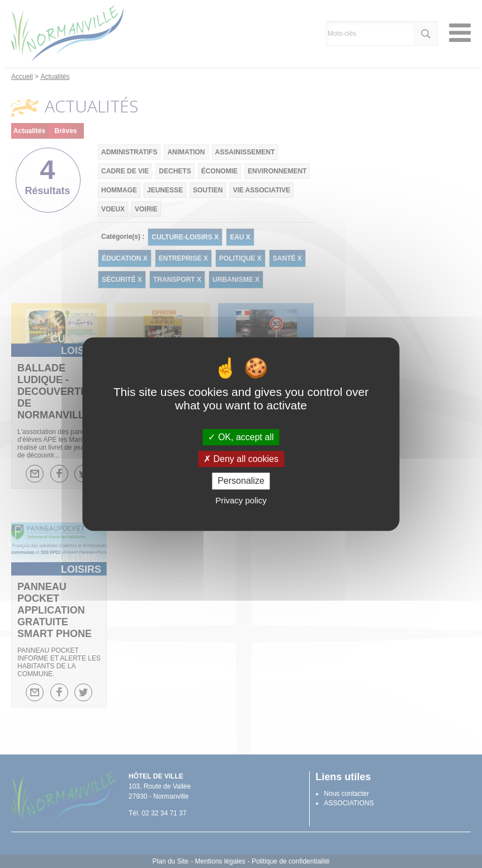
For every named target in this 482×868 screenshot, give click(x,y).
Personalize (241, 481)
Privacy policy (241, 500)
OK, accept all (241, 437)
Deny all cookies (241, 459)
